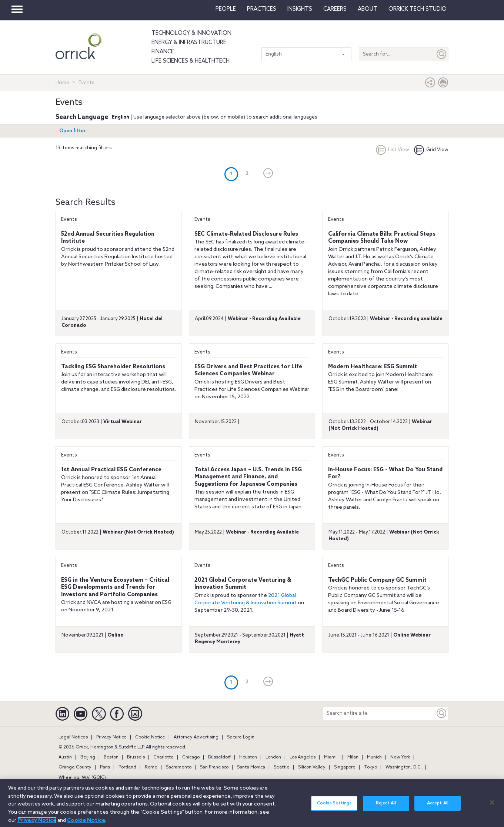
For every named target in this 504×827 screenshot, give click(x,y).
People (226, 9)
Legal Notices (73, 737)
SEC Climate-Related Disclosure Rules (246, 234)
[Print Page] (443, 84)
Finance (163, 52)
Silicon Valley (312, 767)
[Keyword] (442, 713)
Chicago (191, 757)
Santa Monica (251, 767)
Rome (151, 767)
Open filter (73, 131)
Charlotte (163, 757)
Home (62, 83)
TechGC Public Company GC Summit (377, 580)
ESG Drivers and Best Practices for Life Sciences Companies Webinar (248, 371)
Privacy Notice (111, 737)
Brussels (136, 757)
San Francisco (214, 767)
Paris (105, 767)
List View (393, 150)
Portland (127, 767)
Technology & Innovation (191, 33)
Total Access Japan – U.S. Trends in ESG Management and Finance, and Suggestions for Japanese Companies (248, 477)
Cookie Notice (150, 737)
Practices (262, 9)
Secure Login (241, 737)
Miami (330, 757)
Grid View (431, 150)
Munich (374, 757)
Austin (65, 757)
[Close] (492, 807)
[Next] (268, 174)
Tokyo (371, 767)
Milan (353, 757)
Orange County (75, 767)
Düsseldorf (219, 757)
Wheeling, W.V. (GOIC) (82, 778)
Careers (335, 9)
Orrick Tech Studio (418, 9)
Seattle (282, 767)
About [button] (368, 9)
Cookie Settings (334, 808)
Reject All (386, 808)
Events (69, 220)
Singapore (345, 767)
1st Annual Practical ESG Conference (111, 470)
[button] (430, 84)
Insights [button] (300, 9)
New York (400, 757)
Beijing (88, 757)
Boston (111, 757)
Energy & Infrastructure (189, 43)
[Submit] (442, 54)
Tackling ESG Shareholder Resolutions (113, 367)
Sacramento (179, 767)
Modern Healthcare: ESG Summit (373, 367)
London (273, 757)
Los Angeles (303, 757)
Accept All (438, 808)
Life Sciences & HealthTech (191, 61)
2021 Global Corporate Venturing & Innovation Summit (243, 584)
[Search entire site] (379, 713)
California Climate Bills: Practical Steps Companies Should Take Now (382, 238)
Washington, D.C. (404, 767)
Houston (248, 757)
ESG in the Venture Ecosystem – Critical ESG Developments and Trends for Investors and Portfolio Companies (115, 587)
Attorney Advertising (196, 737)
